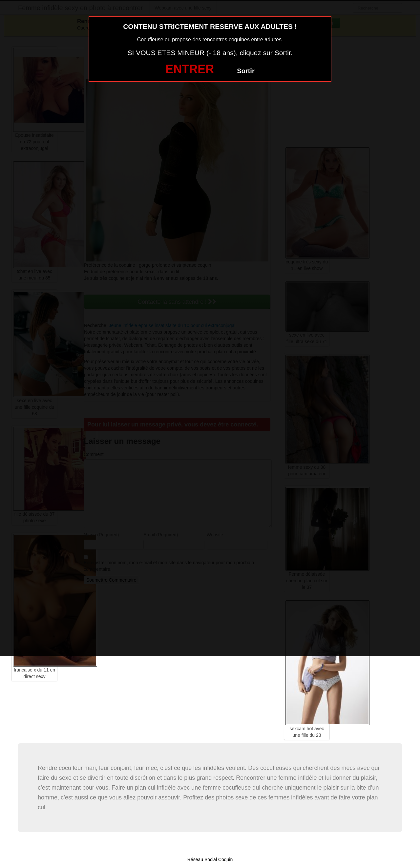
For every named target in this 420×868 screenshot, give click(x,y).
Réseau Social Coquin (210, 859)
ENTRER (190, 69)
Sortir (246, 71)
